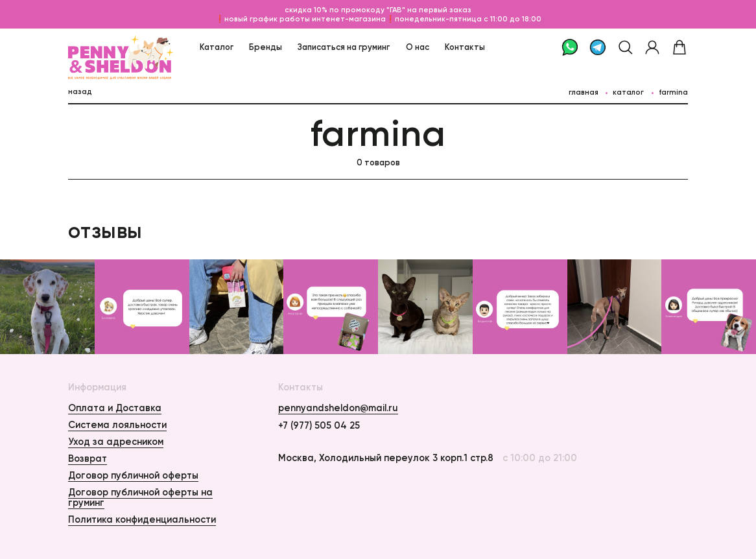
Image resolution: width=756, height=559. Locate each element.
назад (80, 91)
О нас (418, 47)
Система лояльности (117, 425)
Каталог (217, 47)
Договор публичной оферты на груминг (140, 497)
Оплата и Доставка (115, 408)
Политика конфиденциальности (142, 519)
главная (584, 92)
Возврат (88, 458)
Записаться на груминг (344, 47)
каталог (628, 92)
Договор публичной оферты (133, 475)
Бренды (266, 47)
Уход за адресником (116, 442)
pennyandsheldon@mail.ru (338, 408)
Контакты (465, 47)
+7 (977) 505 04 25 (319, 425)
